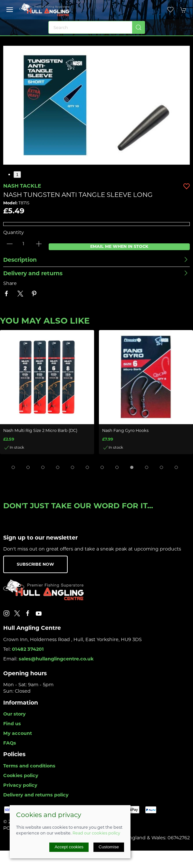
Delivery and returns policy (36, 795)
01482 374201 (28, 649)
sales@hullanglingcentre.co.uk (56, 659)
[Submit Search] (139, 27)
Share (10, 283)
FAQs (10, 743)
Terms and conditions (29, 766)
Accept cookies (69, 847)
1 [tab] (17, 175)
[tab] (13, 467)
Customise (109, 847)
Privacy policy (20, 785)
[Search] (97, 27)
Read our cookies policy (96, 833)
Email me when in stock (119, 246)
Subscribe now (35, 564)
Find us (12, 724)
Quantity (14, 232)
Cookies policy (21, 775)
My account (18, 733)
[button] (10, 10)
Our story (14, 714)
